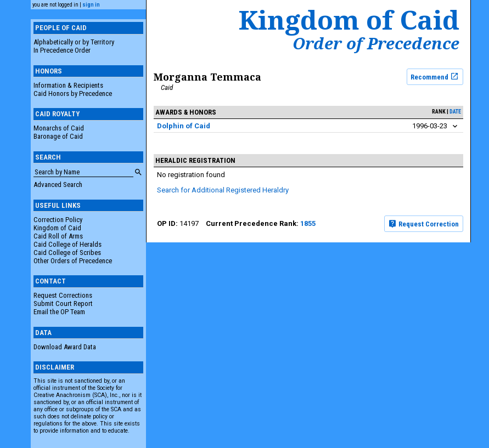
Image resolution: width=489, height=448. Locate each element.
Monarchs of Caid (59, 128)
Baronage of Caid (58, 136)
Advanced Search (58, 185)
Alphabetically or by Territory (74, 42)
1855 (308, 223)
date (455, 112)
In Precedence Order (62, 50)
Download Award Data (65, 347)
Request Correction (423, 224)
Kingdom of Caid (57, 228)
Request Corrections (63, 295)
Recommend (435, 76)
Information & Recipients (68, 85)
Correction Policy (58, 220)
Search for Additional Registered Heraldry (223, 190)
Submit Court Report (63, 304)
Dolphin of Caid (184, 126)
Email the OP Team (59, 312)
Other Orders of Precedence (73, 261)
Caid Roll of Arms (58, 236)
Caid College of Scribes (67, 253)
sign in (91, 5)
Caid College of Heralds (68, 244)
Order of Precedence (376, 43)
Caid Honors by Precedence (73, 93)
